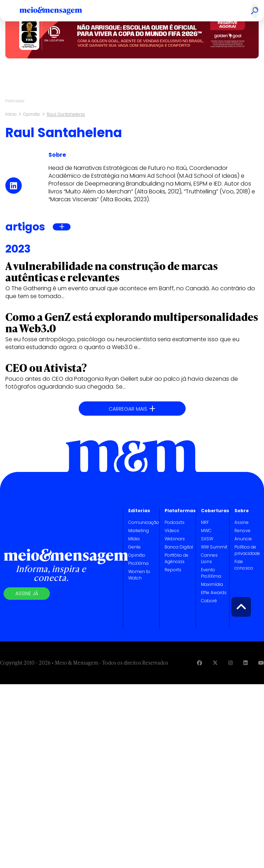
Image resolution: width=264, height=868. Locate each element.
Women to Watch (139, 575)
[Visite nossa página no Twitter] (215, 663)
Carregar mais (132, 409)
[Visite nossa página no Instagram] (231, 663)
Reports (173, 570)
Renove (242, 531)
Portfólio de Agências (177, 558)
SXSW (207, 539)
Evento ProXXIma (211, 573)
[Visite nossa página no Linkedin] (245, 663)
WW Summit (214, 547)
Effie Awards (214, 592)
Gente (134, 547)
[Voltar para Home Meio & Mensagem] (59, 11)
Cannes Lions (209, 558)
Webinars (175, 539)
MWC (206, 531)
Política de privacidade (247, 550)
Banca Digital (179, 547)
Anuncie (243, 539)
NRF (205, 522)
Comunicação (144, 522)
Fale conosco (244, 565)
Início (11, 114)
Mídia (134, 539)
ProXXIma (138, 563)
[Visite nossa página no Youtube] (261, 663)
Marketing (139, 531)
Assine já (27, 593)
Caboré (209, 601)
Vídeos (172, 531)
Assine (242, 522)
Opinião (32, 114)
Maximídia (212, 584)
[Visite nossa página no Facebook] (200, 663)
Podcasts (175, 522)
